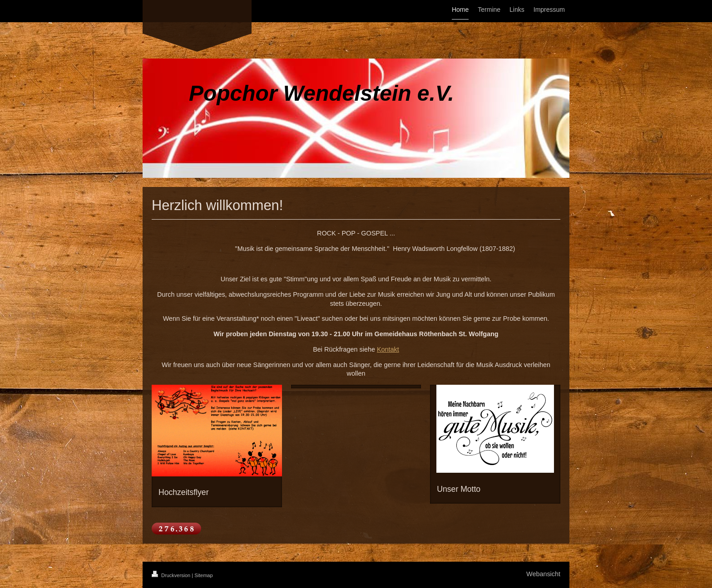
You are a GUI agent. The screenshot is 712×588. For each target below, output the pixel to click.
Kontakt (388, 349)
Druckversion (172, 575)
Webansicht (543, 574)
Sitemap (203, 575)
